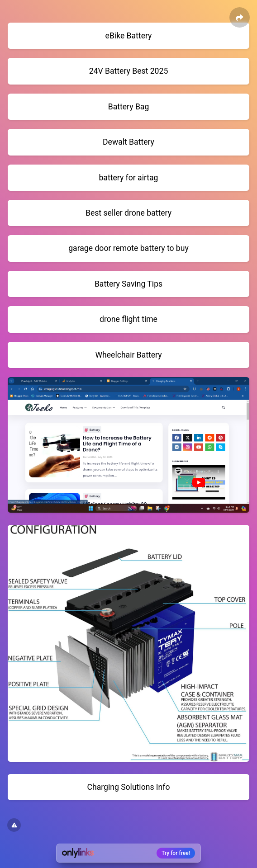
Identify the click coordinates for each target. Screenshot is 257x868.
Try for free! (176, 853)
